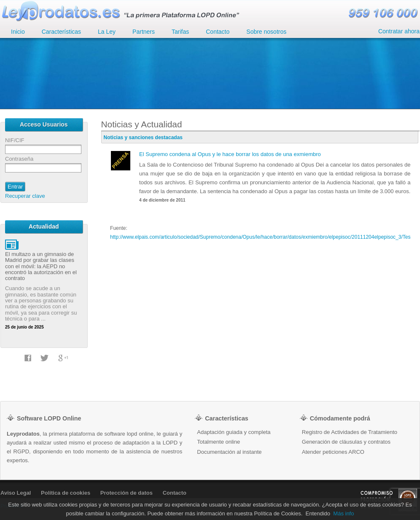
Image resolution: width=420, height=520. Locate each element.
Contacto (175, 493)
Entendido (318, 513)
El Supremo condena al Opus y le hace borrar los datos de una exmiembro (230, 154)
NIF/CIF (15, 140)
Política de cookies (66, 493)
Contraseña (19, 159)
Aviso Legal (16, 493)
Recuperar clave (25, 196)
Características (61, 32)
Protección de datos (127, 493)
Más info (343, 513)
